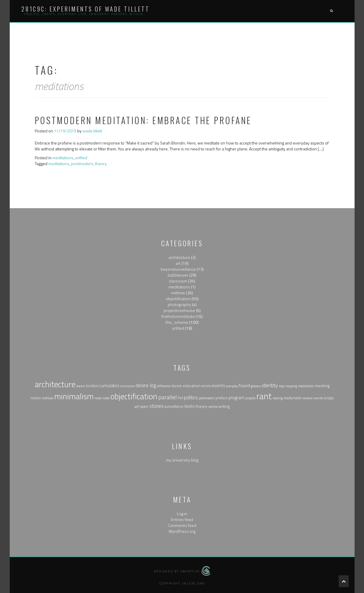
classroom (178, 281)
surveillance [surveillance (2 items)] (174, 406)
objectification (178, 299)
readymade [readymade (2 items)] (293, 398)
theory (101, 164)
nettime (178, 293)
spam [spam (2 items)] (144, 406)
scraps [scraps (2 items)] (329, 398)
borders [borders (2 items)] (92, 386)
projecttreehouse (179, 310)
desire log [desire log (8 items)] (146, 385)
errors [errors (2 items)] (206, 386)
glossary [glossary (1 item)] (256, 386)
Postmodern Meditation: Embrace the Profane (143, 120)
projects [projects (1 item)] (250, 398)
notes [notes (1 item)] (106, 398)
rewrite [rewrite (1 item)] (318, 398)
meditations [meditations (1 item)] (306, 386)
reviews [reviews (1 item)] (307, 398)
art (178, 263)
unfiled (81, 158)
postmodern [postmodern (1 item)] (207, 398)
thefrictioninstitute (178, 316)
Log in (182, 514)
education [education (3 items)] (192, 386)
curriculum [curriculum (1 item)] (127, 386)
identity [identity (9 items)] (270, 385)
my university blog (182, 460)
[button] (331, 11)
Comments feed (182, 525)
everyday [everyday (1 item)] (232, 386)
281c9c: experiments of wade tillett (86, 9)
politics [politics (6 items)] (191, 397)
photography (179, 304)
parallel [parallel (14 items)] (168, 397)
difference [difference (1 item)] (164, 386)
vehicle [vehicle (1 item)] (213, 407)
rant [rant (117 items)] (264, 396)
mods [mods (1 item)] (98, 398)
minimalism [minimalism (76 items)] (74, 396)
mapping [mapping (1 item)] (291, 386)
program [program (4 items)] (236, 398)
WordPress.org (182, 531)
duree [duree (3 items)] (177, 386)
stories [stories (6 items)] (157, 406)
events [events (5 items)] (218, 385)
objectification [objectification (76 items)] (134, 396)
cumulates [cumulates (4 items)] (109, 386)
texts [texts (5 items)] (189, 406)
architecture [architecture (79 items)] (55, 384)
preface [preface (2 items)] (221, 398)
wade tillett (92, 131)
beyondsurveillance (178, 269)
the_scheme (177, 322)
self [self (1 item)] (137, 407)
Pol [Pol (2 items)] (180, 398)
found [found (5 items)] (244, 385)
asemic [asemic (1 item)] (81, 386)
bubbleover (178, 275)
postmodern (82, 164)
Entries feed (182, 519)
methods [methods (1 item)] (48, 398)
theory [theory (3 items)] (201, 406)
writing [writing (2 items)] (224, 406)
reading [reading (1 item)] (278, 398)
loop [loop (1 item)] (282, 386)
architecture (179, 257)
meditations (63, 158)
